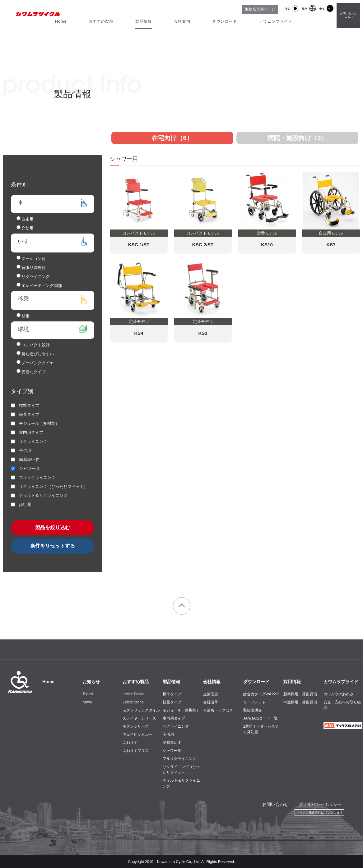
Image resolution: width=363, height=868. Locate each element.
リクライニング (176, 726)
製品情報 (144, 21)
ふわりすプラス (136, 751)
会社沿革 (211, 702)
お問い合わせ (275, 804)
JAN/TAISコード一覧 (261, 718)
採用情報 (292, 682)
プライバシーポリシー (320, 804)
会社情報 (212, 682)
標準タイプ (172, 694)
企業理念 (211, 694)
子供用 (168, 734)
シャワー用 (172, 751)
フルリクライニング (179, 759)
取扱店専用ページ (260, 9)
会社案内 (182, 21)
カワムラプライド (276, 21)
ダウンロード (225, 21)
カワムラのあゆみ (338, 694)
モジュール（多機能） (181, 710)
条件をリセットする (53, 546)
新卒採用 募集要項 (300, 694)
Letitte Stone (133, 702)
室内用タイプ (174, 718)
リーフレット (254, 702)
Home (61, 21)
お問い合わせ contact (348, 16)
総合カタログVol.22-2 (261, 694)
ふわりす (130, 743)
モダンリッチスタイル (141, 710)
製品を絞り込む (53, 527)
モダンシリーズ (136, 726)
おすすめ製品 (101, 21)
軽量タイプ (172, 702)
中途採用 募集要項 (300, 702)
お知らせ (91, 682)
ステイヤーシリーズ (139, 718)
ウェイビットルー (137, 734)
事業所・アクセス (218, 710)
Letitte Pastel (133, 694)
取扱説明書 (253, 710)
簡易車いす (172, 743)
